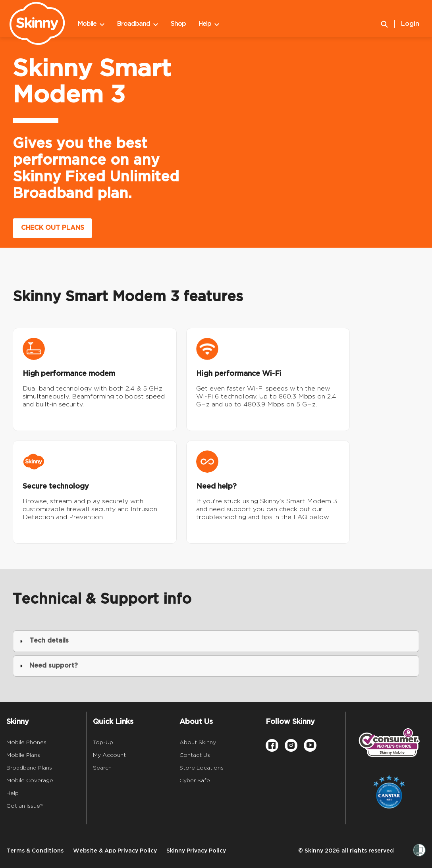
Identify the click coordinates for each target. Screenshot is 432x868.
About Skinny (198, 742)
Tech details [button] (44, 641)
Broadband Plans (29, 768)
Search (102, 768)
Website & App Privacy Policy (115, 851)
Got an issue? (25, 806)
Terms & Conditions (35, 851)
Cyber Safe (195, 780)
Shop (178, 24)
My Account (109, 755)
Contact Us (195, 755)
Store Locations (202, 768)
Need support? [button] (49, 666)
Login (410, 24)
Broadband (138, 24)
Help (209, 24)
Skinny (18, 722)
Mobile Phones (26, 742)
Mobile (91, 24)
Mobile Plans (23, 755)
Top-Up (103, 742)
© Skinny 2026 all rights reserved (346, 851)
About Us (196, 722)
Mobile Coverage (30, 780)
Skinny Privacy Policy (196, 851)
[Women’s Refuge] (419, 851)
